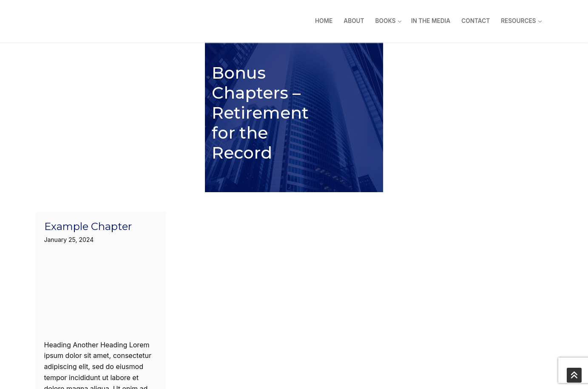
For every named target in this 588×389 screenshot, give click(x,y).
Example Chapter (88, 146)
